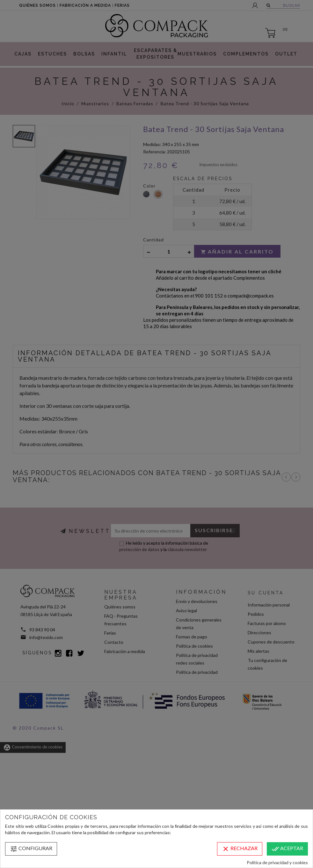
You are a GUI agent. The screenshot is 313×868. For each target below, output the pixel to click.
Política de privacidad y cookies (277, 862)
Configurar (31, 849)
